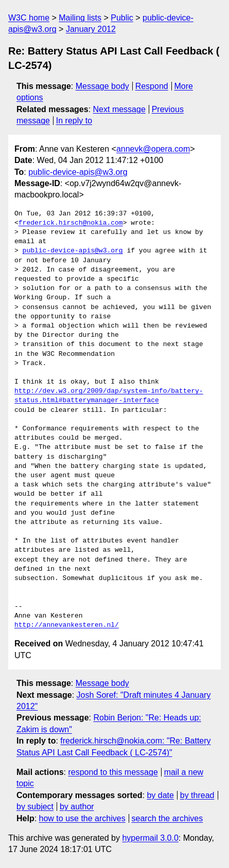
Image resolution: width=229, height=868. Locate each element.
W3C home (29, 18)
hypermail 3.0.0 (150, 838)
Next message (119, 109)
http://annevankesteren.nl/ (67, 625)
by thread (197, 795)
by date (160, 795)
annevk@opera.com (153, 149)
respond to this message (113, 772)
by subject (35, 807)
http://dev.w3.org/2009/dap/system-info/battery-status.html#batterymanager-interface (109, 396)
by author (77, 807)
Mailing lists (80, 18)
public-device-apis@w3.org (78, 172)
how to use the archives (82, 818)
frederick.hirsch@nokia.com (71, 223)
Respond (152, 86)
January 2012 (91, 29)
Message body (102, 86)
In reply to (74, 121)
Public (122, 18)
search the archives (168, 818)
